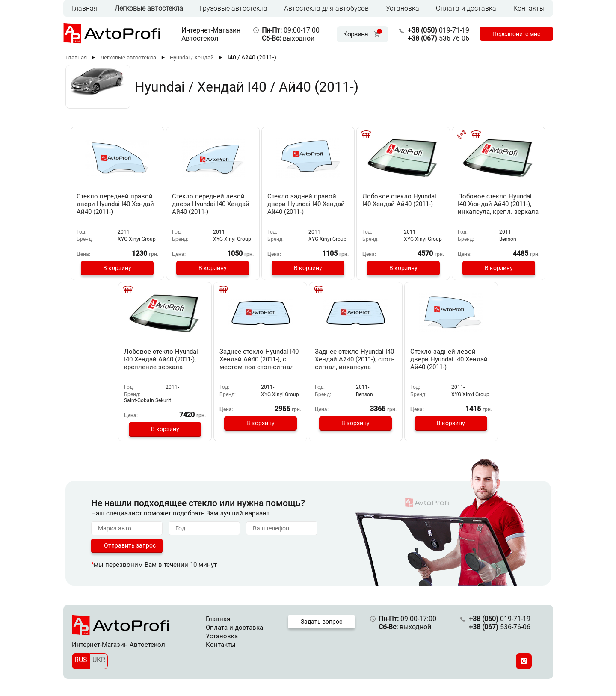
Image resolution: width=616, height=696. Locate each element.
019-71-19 (438, 30)
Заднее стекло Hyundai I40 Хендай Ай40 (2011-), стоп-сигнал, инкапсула (354, 359)
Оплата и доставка (466, 8)
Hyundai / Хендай (192, 58)
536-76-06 (438, 38)
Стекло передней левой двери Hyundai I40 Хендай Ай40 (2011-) (212, 204)
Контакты (529, 8)
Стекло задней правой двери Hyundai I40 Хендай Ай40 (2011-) (307, 204)
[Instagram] (524, 661)
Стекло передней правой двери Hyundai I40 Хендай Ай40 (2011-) (117, 204)
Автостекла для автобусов (326, 8)
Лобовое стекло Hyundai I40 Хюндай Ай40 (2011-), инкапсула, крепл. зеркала (497, 204)
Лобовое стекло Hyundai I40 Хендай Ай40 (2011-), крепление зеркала (163, 359)
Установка (403, 8)
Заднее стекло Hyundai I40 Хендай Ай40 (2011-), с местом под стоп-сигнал (260, 359)
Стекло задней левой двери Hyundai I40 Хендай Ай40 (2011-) (448, 359)
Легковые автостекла (149, 8)
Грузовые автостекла (234, 8)
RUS (81, 660)
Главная (84, 8)
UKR (99, 660)
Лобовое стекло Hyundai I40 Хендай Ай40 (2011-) (399, 200)
